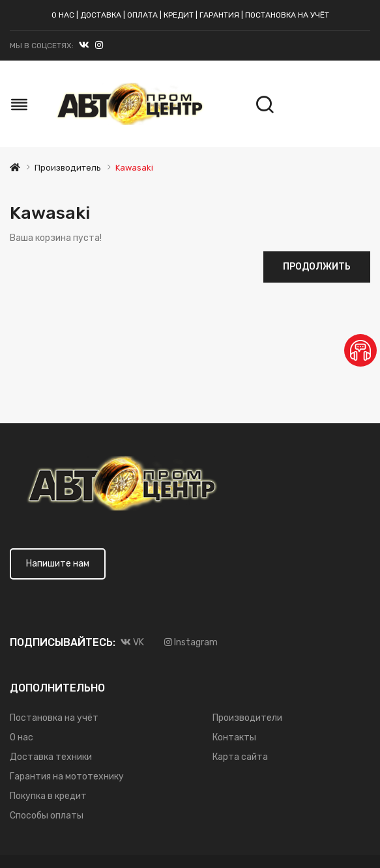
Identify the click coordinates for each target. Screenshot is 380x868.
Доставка (101, 15)
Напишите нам (58, 564)
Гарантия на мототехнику (67, 777)
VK (132, 642)
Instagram (99, 48)
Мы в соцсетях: (42, 46)
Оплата (142, 15)
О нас (63, 15)
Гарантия (219, 15)
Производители (247, 718)
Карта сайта (240, 757)
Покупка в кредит (48, 796)
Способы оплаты (47, 816)
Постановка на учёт (287, 15)
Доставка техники (51, 757)
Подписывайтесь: (63, 642)
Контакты (234, 737)
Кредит (179, 15)
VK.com (84, 48)
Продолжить (317, 267)
